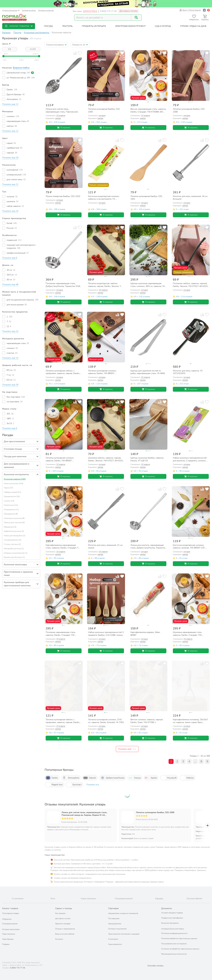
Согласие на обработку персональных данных (180, 949)
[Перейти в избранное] (194, 18)
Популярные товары (11, 913)
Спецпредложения (10, 924)
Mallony (187, 778)
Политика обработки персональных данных (179, 938)
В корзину (64, 128)
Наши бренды (8, 939)
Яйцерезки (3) (10, 527)
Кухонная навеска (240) (15, 479)
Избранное (7, 919)
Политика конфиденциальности (174, 933)
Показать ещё (127, 749)
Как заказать (60, 913)
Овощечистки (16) (12, 496)
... (195, 761)
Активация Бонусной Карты (173, 929)
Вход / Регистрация (190, 10)
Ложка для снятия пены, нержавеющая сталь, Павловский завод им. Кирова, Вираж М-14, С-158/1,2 (84, 814)
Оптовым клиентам (46, 10)
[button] (19, 26)
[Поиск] (136, 18)
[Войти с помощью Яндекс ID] (208, 10)
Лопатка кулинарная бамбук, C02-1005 (155, 812)
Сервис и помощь (64, 908)
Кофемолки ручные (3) (14, 531)
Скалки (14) (9, 501)
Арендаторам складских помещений (123, 913)
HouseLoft (169, 778)
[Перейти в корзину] (205, 18)
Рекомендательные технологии (174, 954)
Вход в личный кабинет (65, 934)
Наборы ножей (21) (12, 492)
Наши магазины (9, 934)
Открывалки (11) (11, 510)
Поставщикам (114, 918)
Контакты (59, 939)
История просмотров (11, 929)
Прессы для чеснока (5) (14, 523)
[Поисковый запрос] (103, 18)
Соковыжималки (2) (13, 540)
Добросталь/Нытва (112, 778)
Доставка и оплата (128, 11)
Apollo (151, 778)
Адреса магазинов (11, 10)
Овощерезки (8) (11, 514)
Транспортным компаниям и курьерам (124, 934)
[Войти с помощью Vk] (204, 10)
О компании (113, 939)
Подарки (6, 944)
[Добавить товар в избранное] (80, 53)
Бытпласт (74, 785)
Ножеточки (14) (11, 505)
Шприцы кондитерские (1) (16, 553)
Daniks (52, 778)
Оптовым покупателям (117, 929)
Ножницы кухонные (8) (14, 518)
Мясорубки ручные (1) (14, 549)
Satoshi (89, 778)
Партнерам (113, 908)
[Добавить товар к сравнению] (75, 53)
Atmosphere (70, 778)
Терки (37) (8, 488)
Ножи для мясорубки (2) (15, 536)
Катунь (134, 778)
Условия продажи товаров (172, 913)
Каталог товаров (10, 908)
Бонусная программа (170, 923)
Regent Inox (54, 785)
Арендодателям (115, 924)
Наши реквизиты (115, 944)
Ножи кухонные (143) (14, 484)
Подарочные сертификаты (172, 918)
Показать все (93, 785)
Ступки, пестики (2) (12, 544)
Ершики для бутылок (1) (14, 557)
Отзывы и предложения (65, 929)
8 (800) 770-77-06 (108, 11)
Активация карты (29, 10)
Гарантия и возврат (63, 924)
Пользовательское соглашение (174, 944)
